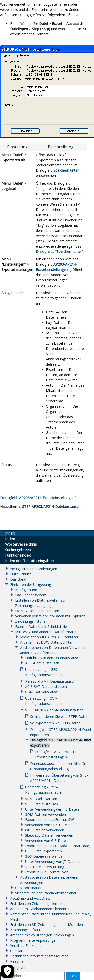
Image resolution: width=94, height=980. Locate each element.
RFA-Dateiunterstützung (45, 867)
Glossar (16, 951)
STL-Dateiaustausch (41, 804)
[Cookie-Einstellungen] (7, 971)
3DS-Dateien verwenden (45, 856)
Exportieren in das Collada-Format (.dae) (58, 846)
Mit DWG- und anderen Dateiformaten (46, 632)
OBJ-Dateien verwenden (45, 830)
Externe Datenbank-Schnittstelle (41, 626)
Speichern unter (66, 170)
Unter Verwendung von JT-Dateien (53, 862)
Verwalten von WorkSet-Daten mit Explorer (50, 616)
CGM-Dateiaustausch (42, 692)
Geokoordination (29, 888)
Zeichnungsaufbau (25, 930)
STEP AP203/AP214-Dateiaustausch (51, 507)
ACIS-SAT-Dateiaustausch (46, 687)
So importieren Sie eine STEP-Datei (59, 717)
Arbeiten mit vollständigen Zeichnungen (42, 935)
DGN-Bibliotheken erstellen (37, 611)
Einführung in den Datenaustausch (53, 658)
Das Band (18, 579)
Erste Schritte (21, 574)
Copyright (18, 968)
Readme (17, 961)
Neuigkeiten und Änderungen (34, 569)
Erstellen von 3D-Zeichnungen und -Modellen (46, 924)
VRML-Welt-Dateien (41, 799)
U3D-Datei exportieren (43, 851)
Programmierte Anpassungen (34, 940)
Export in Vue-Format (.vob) (47, 872)
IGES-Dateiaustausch (42, 663)
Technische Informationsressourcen (39, 956)
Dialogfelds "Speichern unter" (60, 251)
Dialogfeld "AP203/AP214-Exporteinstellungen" (38, 498)
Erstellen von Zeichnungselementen (39, 903)
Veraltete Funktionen (27, 945)
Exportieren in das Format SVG (50, 820)
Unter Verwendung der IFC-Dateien (53, 809)
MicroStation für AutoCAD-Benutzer (49, 637)
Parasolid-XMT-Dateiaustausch (50, 681)
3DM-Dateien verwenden (45, 814)
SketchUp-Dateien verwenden (49, 835)
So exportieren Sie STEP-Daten (55, 723)
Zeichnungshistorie (30, 621)
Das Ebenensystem (31, 595)
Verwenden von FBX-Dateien (48, 825)
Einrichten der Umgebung (30, 584)
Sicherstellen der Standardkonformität (46, 893)
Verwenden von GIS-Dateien (48, 841)
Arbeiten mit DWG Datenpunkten (47, 642)
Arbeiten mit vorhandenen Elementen (40, 909)
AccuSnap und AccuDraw (30, 898)
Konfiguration (26, 590)
